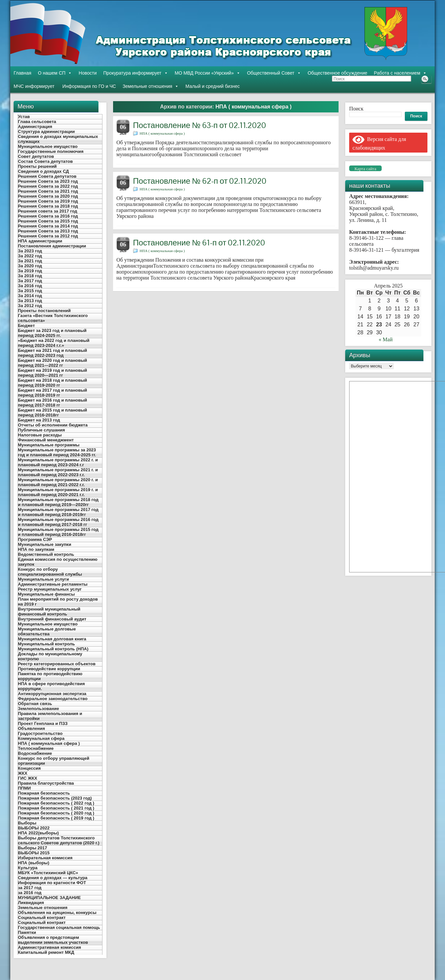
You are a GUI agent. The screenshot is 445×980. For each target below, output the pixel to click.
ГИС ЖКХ (28, 778)
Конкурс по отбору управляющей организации (54, 761)
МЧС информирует (34, 86)
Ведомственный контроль (46, 554)
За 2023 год (30, 251)
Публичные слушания (41, 430)
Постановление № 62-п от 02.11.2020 (200, 181)
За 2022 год (30, 256)
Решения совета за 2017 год (48, 211)
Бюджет (26, 326)
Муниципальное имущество (48, 146)
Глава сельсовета (37, 122)
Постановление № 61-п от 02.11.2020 (199, 243)
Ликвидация (31, 903)
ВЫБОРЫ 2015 (34, 853)
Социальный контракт (42, 917)
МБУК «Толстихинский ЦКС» (48, 873)
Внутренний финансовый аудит (52, 619)
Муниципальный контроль (46, 644)
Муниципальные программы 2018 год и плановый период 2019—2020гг (58, 502)
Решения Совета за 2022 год (48, 186)
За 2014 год (30, 296)
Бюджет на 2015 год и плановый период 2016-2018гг (53, 413)
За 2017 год (30, 281)
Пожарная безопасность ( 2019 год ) (56, 818)
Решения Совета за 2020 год (48, 196)
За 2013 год (30, 301)
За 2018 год (30, 276)
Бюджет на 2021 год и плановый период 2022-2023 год (53, 353)
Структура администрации (46, 131)
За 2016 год (30, 286)
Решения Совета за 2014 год (48, 226)
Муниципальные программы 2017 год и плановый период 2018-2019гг (58, 512)
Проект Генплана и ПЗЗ (43, 723)
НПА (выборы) (34, 863)
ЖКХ (23, 773)
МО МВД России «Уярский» (208, 73)
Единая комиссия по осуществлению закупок (58, 562)
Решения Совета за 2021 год (48, 191)
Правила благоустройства (46, 783)
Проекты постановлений (44, 311)
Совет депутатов (36, 156)
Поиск (356, 109)
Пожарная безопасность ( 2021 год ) (56, 808)
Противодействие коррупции (49, 669)
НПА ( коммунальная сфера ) (49, 743)
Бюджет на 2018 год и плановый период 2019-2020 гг (53, 383)
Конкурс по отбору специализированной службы (50, 572)
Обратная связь (35, 704)
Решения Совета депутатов (47, 176)
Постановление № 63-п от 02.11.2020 (199, 125)
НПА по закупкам (36, 549)
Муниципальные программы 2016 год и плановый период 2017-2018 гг (58, 522)
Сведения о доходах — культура (53, 878)
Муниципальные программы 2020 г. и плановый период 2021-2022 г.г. (58, 482)
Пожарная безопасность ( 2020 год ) (56, 813)
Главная (22, 73)
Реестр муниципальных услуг (50, 589)
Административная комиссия (49, 947)
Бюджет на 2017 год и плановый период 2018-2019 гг (53, 393)
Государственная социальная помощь (59, 927)
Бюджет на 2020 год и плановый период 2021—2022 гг (53, 363)
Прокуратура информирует (136, 73)
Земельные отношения (151, 86)
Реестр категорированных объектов (57, 664)
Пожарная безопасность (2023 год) (55, 798)
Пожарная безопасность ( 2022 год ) (56, 803)
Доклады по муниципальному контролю (50, 656)
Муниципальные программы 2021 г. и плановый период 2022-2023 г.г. (58, 472)
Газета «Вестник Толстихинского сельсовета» (53, 318)
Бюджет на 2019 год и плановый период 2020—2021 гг (53, 373)
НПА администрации (40, 241)
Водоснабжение (35, 753)
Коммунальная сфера (41, 738)
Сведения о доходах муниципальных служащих (58, 139)
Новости (88, 73)
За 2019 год (30, 271)
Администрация (35, 127)
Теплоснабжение (36, 748)
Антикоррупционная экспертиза (52, 694)
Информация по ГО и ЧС (88, 86)
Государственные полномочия (51, 151)
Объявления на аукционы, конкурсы (57, 913)
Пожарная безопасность (44, 793)
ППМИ (24, 788)
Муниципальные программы (49, 445)
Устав (24, 117)
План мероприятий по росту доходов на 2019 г (58, 602)
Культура (28, 868)
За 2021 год (30, 261)
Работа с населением (401, 73)
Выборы (27, 823)
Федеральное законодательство (53, 699)
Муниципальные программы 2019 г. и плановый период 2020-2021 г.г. (58, 492)
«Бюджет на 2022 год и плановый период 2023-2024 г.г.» (54, 343)
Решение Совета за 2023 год (48, 181)
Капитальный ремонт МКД (46, 952)
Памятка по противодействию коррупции (50, 676)
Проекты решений (37, 166)
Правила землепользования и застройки (50, 716)
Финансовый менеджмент (46, 440)
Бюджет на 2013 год (39, 420)
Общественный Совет (274, 73)
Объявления (32, 728)
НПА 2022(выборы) (38, 833)
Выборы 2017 (32, 848)
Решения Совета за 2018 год (48, 206)
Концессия (29, 768)
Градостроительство (40, 733)
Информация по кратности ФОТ (52, 883)
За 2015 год (30, 291)
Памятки (27, 932)
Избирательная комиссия (45, 858)
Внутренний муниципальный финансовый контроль (49, 612)
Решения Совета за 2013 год (48, 231)
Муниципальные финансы (46, 594)
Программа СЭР (35, 539)
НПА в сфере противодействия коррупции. (51, 686)
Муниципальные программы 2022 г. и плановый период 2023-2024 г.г (58, 462)
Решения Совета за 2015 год (48, 221)
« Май (386, 339)
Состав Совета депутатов (45, 161)
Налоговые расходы (40, 435)
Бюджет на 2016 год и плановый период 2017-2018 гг (53, 403)
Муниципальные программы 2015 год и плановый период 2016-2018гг (58, 532)
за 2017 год (30, 888)
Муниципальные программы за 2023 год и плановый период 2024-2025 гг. (57, 452)
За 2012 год (30, 306)
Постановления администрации (52, 246)
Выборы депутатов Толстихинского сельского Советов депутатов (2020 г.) (59, 840)
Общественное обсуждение (338, 73)
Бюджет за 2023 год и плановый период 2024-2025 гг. (52, 333)
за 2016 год (30, 893)
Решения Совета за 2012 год (48, 236)
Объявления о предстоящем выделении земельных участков (53, 940)
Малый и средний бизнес (213, 86)
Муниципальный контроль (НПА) (53, 649)
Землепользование (38, 709)
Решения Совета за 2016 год (48, 216)
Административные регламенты (53, 584)
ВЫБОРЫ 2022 (34, 828)
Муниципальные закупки (45, 544)
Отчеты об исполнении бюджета (53, 425)
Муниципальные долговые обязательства (47, 631)
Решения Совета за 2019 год (48, 201)
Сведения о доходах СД (43, 171)
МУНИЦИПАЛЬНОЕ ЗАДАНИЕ (49, 898)
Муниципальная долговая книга (52, 639)
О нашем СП (55, 73)
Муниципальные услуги (43, 579)
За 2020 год (30, 266)
